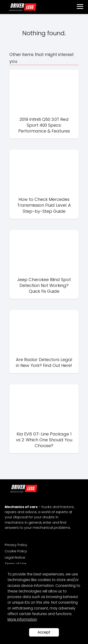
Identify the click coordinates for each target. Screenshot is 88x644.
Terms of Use (15, 564)
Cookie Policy (16, 551)
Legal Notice (15, 557)
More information (22, 619)
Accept (44, 632)
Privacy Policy (16, 545)
